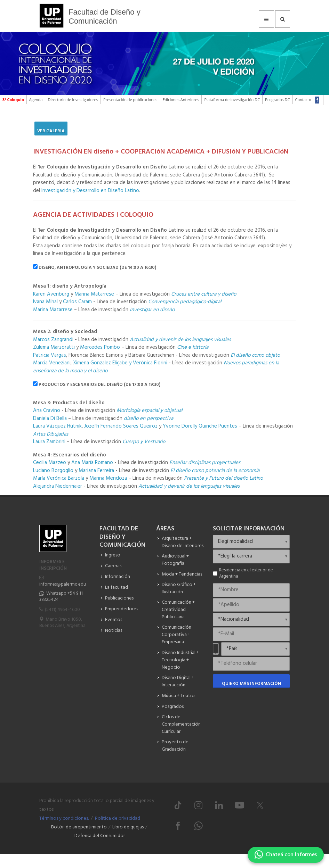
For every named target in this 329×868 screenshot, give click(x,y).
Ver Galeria (51, 131)
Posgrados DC (277, 100)
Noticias (114, 631)
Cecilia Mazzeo (50, 463)
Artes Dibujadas (51, 434)
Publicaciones (119, 598)
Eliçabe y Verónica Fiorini (140, 363)
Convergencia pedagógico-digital (185, 302)
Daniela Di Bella (50, 419)
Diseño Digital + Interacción (178, 681)
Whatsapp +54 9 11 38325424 (61, 597)
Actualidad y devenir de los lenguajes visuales (180, 340)
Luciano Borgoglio (53, 471)
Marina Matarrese (94, 294)
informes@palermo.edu (63, 584)
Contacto (303, 100)
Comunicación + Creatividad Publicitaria (178, 610)
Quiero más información (251, 684)
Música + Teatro (178, 696)
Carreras (113, 566)
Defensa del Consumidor (100, 836)
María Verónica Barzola (59, 478)
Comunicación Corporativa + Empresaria (176, 635)
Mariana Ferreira (97, 471)
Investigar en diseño (152, 310)
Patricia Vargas (50, 355)
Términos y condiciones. (64, 819)
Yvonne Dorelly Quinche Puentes (200, 426)
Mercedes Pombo (101, 347)
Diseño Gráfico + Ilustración (179, 588)
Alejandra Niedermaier (58, 486)
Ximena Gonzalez (91, 363)
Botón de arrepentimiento (79, 827)
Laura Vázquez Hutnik (57, 426)
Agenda (36, 100)
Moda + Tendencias (182, 574)
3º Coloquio (13, 100)
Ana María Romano (92, 463)
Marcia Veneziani (52, 363)
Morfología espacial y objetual (149, 411)
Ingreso (113, 555)
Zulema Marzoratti (55, 347)
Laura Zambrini (49, 442)
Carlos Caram (77, 302)
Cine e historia (193, 347)
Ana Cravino (47, 411)
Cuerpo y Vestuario (144, 442)
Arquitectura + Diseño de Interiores (183, 542)
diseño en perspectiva (149, 419)
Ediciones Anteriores (181, 100)
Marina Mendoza (108, 478)
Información (118, 577)
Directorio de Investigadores (73, 100)
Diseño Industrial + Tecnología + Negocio (180, 660)
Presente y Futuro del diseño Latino (223, 478)
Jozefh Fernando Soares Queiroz (121, 426)
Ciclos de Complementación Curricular (181, 724)
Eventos (114, 620)
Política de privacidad (118, 819)
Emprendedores (122, 609)
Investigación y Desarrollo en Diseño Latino (90, 191)
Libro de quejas (128, 827)
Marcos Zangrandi (53, 340)
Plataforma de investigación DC (232, 100)
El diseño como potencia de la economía (215, 471)
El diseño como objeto (255, 355)
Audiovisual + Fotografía (175, 560)
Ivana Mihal (45, 302)
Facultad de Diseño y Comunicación (105, 16)
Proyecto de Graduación (175, 746)
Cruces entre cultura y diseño (204, 294)
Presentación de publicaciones (130, 100)
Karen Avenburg (51, 294)
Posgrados (173, 707)
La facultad (117, 588)
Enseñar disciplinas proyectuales (205, 463)
